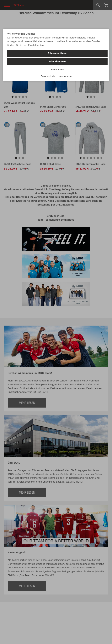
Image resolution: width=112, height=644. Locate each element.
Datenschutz (48, 76)
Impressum (65, 76)
